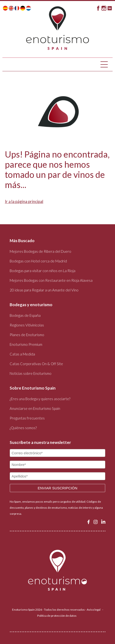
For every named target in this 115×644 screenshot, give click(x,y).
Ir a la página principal (24, 201)
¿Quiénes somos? (23, 428)
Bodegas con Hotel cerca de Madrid (38, 261)
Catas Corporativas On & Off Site (36, 364)
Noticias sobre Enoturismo (31, 373)
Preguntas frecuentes (27, 418)
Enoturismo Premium (26, 344)
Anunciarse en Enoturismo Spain (35, 408)
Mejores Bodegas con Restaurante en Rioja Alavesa (51, 280)
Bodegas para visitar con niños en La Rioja (43, 271)
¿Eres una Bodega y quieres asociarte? (40, 399)
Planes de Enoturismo (27, 335)
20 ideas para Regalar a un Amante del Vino (44, 290)
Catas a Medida (22, 354)
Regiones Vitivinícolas (27, 325)
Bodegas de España (25, 315)
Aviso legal (94, 610)
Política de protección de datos (57, 616)
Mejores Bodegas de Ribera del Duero (40, 251)
